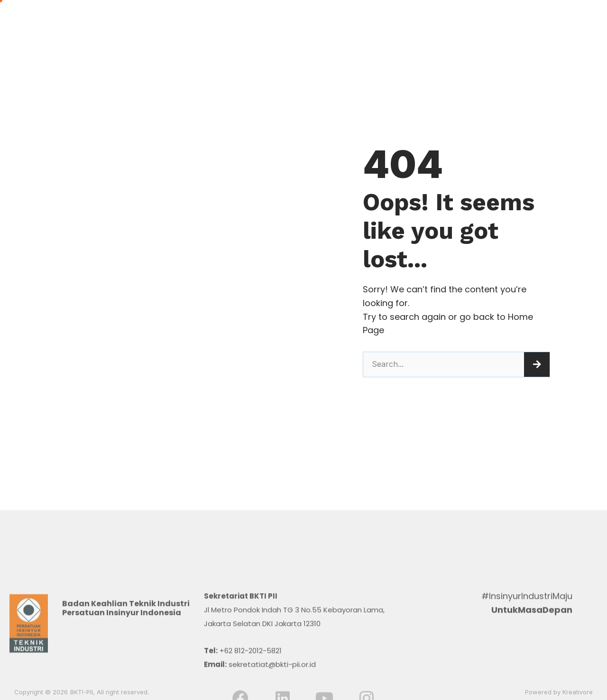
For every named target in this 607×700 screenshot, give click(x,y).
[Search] (537, 364)
